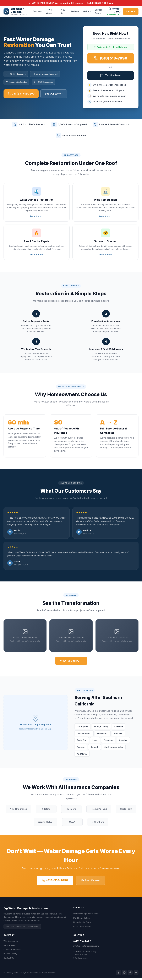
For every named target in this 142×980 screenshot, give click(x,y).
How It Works (49, 11)
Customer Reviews (12, 952)
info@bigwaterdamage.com (86, 948)
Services (37, 11)
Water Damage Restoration (86, 916)
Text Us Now (111, 76)
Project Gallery (10, 956)
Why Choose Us (11, 943)
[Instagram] (124, 975)
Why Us (63, 11)
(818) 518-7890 (115, 10)
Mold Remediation (81, 920)
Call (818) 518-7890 (21, 94)
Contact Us (9, 960)
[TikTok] (130, 975)
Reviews (75, 11)
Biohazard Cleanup (82, 928)
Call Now (131, 11)
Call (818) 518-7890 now (100, 3)
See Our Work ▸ (54, 94)
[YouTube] (136, 975)
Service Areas (99, 11)
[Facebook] (119, 975)
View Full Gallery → (71, 663)
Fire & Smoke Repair (83, 924)
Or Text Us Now (91, 882)
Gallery (87, 11)
